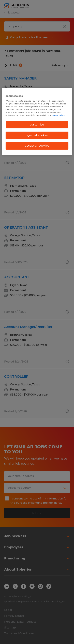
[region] (37, 122)
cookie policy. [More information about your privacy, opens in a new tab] (58, 115)
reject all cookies (37, 135)
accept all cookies (37, 146)
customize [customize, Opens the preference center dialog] (37, 125)
